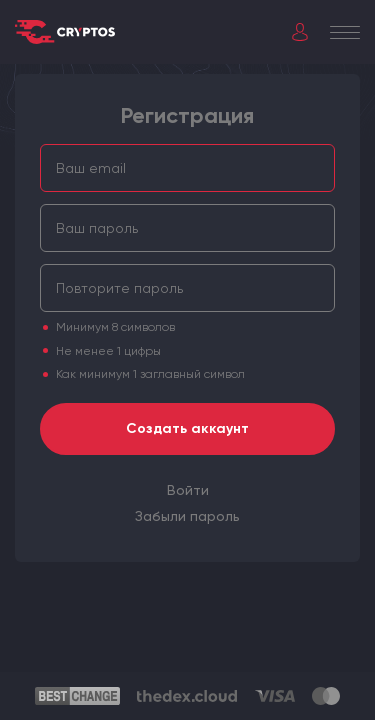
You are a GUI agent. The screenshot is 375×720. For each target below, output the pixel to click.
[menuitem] (188, 490)
